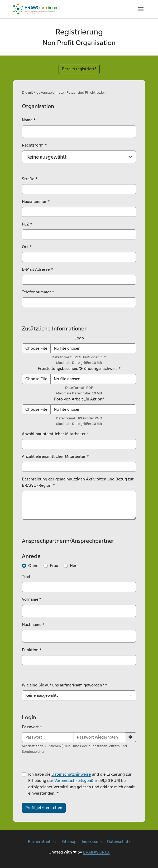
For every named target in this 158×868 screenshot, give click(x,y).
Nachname (33, 624)
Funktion (32, 650)
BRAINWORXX (96, 852)
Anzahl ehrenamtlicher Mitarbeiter (55, 456)
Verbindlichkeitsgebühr (76, 781)
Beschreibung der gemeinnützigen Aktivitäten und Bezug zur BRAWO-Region (78, 482)
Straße (30, 179)
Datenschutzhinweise (71, 774)
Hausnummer (36, 201)
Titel (26, 577)
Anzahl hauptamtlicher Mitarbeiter (55, 434)
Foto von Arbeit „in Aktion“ (79, 399)
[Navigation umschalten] (141, 9)
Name (29, 120)
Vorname (32, 599)
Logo (79, 338)
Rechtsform (34, 145)
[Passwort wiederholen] (99, 737)
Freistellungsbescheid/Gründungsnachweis (79, 368)
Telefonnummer (38, 292)
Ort (27, 247)
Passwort (32, 727)
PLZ (27, 224)
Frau (54, 566)
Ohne (33, 566)
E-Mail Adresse (37, 269)
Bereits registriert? (79, 69)
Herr (74, 566)
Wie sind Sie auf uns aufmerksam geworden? (64, 685)
